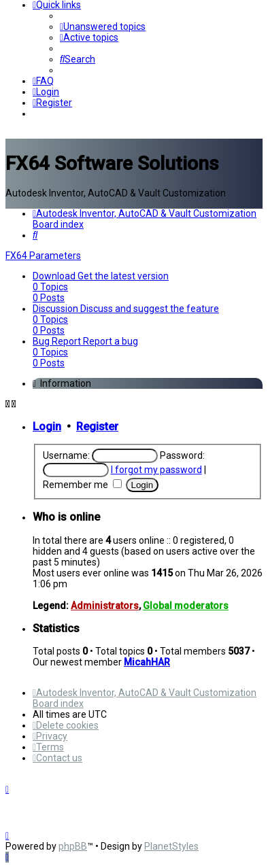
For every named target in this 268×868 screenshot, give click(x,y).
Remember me (82, 485)
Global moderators (186, 606)
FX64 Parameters (43, 256)
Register (97, 427)
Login (47, 427)
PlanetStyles (171, 846)
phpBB (73, 846)
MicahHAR (147, 662)
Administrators (105, 606)
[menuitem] (103, 27)
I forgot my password (156, 470)
